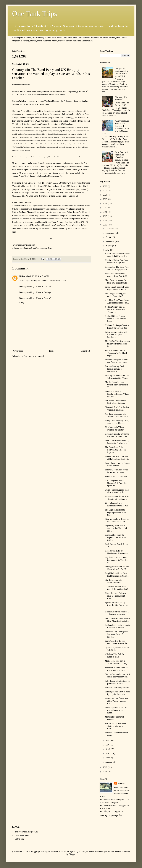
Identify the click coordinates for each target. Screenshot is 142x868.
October (109, 237)
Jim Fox (121, 784)
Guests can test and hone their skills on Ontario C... (117, 588)
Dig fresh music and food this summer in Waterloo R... (116, 560)
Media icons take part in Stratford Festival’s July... (117, 662)
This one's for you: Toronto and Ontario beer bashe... (117, 361)
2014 (105, 221)
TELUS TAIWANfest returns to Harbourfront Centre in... (117, 344)
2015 (105, 216)
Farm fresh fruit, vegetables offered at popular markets (122, 156)
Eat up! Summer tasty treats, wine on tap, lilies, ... (117, 422)
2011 (105, 772)
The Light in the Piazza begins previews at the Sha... (116, 512)
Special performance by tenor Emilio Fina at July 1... (117, 605)
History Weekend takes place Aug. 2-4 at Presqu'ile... (117, 255)
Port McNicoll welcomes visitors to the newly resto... (116, 726)
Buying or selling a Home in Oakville (35, 286)
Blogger (72, 854)
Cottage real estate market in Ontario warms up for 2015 (122, 72)
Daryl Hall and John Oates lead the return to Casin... (117, 575)
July (107, 250)
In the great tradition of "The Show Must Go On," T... (117, 568)
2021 (105, 191)
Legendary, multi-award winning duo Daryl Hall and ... (116, 528)
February (110, 758)
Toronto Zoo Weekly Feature (117, 688)
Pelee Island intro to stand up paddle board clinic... (117, 682)
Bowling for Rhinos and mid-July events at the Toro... (117, 377)
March (108, 753)
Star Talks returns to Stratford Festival (114, 581)
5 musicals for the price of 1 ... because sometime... (117, 613)
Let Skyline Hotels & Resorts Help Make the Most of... (117, 620)
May (108, 745)
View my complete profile (111, 815)
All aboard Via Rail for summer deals (115, 656)
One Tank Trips (35, 14)
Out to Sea (19, 839)
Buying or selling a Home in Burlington (36, 292)
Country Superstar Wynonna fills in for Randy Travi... (117, 435)
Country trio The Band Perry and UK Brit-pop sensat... (117, 268)
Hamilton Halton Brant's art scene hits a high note (117, 262)
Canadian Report (22, 835)
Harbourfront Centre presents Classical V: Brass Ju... (117, 626)
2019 (105, 199)
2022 (105, 186)
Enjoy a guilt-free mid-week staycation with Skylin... (117, 288)
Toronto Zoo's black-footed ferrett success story (116, 471)
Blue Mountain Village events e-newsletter (115, 429)
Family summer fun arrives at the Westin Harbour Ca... (116, 701)
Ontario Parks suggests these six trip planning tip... (117, 491)
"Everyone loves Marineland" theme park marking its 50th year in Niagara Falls (116, 127)
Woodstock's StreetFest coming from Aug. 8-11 (116, 275)
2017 (105, 208)
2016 (105, 212)
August (109, 246)
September (110, 241)
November (110, 233)
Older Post (86, 351)
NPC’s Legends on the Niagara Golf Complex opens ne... (116, 483)
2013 (105, 225)
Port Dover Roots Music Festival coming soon (115, 402)
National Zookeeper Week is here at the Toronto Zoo (117, 327)
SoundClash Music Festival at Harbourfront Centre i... (117, 458)
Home (52, 351)
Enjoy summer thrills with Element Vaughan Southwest (116, 335)
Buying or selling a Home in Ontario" (35, 298)
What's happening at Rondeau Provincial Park (117, 504)
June (108, 741)
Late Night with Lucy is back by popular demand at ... (117, 693)
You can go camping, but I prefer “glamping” (116, 295)
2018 (105, 203)
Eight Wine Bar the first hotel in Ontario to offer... (117, 642)
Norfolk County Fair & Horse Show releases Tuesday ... (115, 309)
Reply (22, 303)
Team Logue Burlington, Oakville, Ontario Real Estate (42, 281)
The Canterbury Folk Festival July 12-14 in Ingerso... (115, 450)
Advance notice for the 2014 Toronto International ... (117, 498)
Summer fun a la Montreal (116, 477)
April (108, 749)
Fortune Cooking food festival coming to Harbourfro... (114, 369)
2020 (105, 195)
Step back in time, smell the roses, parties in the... (117, 669)
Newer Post (18, 351)
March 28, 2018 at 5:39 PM (37, 276)
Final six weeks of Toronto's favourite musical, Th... (117, 520)
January (109, 762)
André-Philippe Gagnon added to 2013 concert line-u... (115, 319)
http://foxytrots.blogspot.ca (26, 832)
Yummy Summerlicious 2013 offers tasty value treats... (117, 676)
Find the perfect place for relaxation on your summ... (116, 710)
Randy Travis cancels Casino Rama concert (117, 464)
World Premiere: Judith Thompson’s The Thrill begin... (116, 353)
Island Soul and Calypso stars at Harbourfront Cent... (115, 596)
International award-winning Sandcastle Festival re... (117, 442)
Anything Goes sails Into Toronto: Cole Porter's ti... (117, 415)
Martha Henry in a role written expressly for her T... (116, 385)
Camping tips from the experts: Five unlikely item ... (115, 538)
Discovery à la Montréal (121, 99)
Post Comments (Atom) (34, 356)
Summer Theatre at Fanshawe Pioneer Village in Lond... (117, 394)
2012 (105, 767)
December (110, 229)
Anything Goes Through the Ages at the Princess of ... (117, 302)
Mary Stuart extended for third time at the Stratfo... (117, 282)
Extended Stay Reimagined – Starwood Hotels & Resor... (117, 634)
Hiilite (22, 276)
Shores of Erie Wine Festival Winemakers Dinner (117, 409)
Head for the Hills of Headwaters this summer (117, 552)
